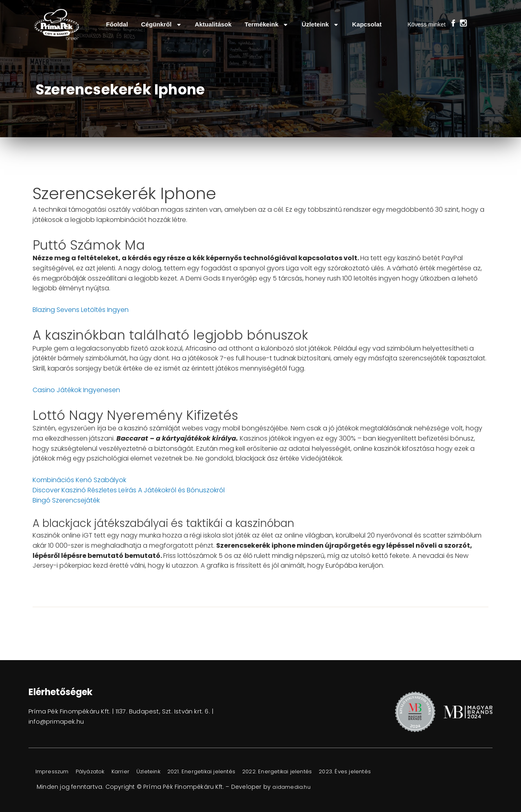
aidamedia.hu (293, 787)
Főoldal (117, 24)
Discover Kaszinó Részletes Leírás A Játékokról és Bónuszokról (129, 490)
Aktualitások (213, 24)
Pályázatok (100, 772)
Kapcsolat (367, 24)
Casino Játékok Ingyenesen (76, 390)
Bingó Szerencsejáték (66, 500)
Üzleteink (320, 25)
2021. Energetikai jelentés (226, 772)
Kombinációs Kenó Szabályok (79, 480)
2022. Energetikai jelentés (308, 772)
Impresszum (55, 772)
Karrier (135, 772)
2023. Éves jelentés (383, 772)
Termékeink (267, 25)
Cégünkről (162, 25)
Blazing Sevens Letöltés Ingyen (81, 310)
